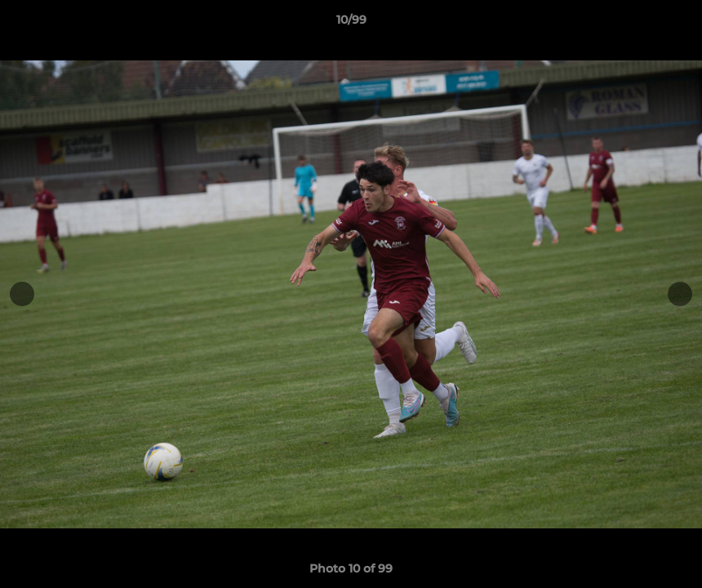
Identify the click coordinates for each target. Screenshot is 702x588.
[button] (673, 24)
